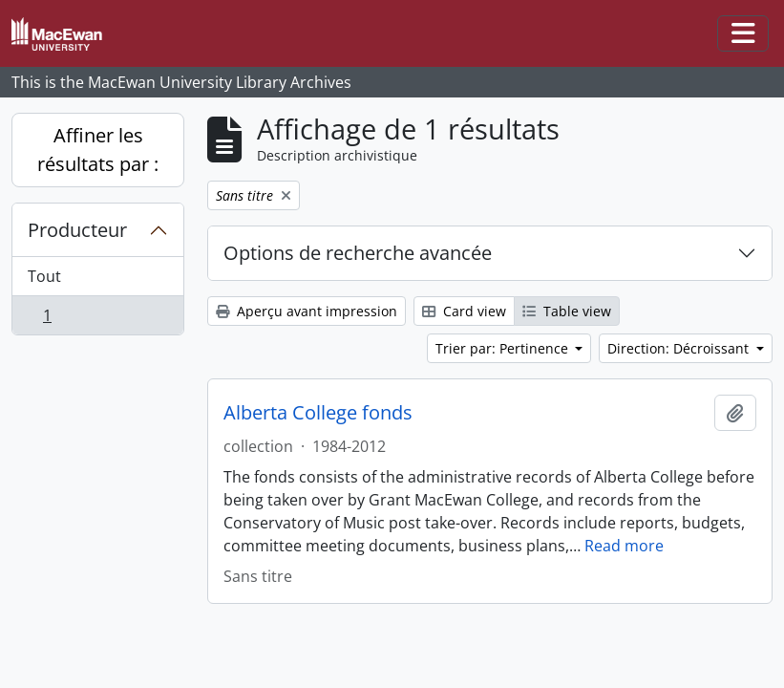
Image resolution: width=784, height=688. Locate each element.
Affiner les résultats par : (98, 150)
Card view (464, 311)
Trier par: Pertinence (504, 348)
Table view (567, 311)
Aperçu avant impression (307, 311)
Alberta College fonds (318, 413)
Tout (44, 276)
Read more (624, 546)
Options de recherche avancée (358, 253)
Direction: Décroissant (680, 348)
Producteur (77, 230)
